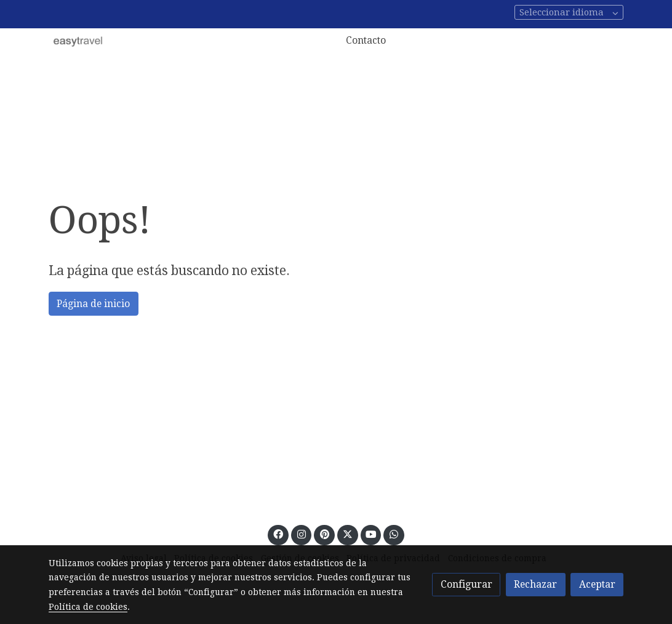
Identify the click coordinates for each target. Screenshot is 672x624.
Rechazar (535, 584)
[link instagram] (301, 534)
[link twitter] (347, 534)
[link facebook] (278, 534)
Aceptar (597, 584)
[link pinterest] (324, 534)
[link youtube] (371, 534)
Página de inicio (93, 304)
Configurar (466, 584)
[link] (78, 41)
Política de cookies (88, 607)
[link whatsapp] (394, 534)
